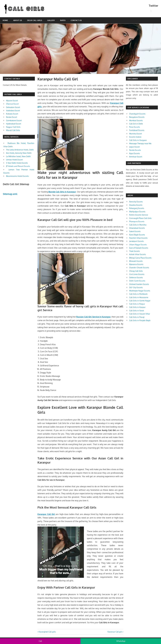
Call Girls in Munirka (138, 225)
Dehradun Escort (13, 107)
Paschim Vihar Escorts (138, 238)
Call (40, 641)
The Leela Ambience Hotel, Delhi (20, 150)
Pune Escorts (135, 127)
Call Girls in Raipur (137, 304)
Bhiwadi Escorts (136, 261)
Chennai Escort (12, 104)
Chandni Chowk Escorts (139, 268)
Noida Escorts (135, 150)
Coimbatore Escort (14, 120)
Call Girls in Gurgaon (138, 140)
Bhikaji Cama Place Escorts (140, 258)
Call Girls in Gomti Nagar (140, 301)
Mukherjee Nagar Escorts (140, 291)
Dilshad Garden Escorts (139, 284)
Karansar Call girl (115, 632)
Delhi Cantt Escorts (137, 281)
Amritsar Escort (136, 157)
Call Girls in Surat (136, 311)
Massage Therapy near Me (140, 143)
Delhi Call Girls (35, 20)
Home (5, 20)
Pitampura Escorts (137, 221)
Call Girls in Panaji (137, 317)
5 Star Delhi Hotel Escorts (17, 163)
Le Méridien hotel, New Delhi (18, 156)
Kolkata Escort (12, 114)
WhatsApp (121, 641)
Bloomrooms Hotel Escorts (17, 176)
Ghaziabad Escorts (137, 228)
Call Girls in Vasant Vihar (140, 314)
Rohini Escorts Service (139, 215)
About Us (18, 20)
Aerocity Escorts (136, 202)
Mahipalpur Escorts (137, 212)
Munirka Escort (135, 134)
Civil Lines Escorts (137, 274)
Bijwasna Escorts (136, 264)
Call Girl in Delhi (136, 124)
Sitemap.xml (10, 194)
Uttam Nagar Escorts (138, 245)
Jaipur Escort (134, 147)
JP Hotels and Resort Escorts (18, 166)
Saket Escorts (135, 231)
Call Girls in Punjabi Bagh (140, 320)
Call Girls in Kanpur (137, 307)
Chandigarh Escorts (137, 114)
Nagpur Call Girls (13, 127)
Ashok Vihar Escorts (137, 254)
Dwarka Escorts (136, 205)
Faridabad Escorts (137, 130)
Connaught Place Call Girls (140, 218)
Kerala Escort (12, 117)
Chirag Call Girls (136, 271)
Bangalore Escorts (137, 117)
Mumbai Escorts (136, 120)
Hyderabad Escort (14, 124)
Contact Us (76, 20)
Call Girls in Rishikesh (138, 294)
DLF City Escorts (136, 287)
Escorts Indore (135, 137)
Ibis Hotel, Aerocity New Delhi (19, 153)
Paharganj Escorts (137, 208)
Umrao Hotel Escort (14, 160)
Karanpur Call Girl (46, 514)
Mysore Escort (12, 101)
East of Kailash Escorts (139, 248)
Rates (63, 20)
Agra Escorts (134, 153)
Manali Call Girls (13, 130)
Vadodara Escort (13, 111)
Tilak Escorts (134, 251)
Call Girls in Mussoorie (139, 297)
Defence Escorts (136, 278)
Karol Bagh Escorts (137, 235)
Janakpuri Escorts (136, 241)
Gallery (51, 20)
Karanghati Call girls (47, 632)
